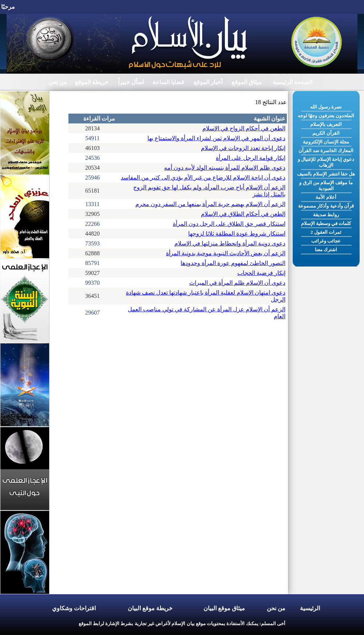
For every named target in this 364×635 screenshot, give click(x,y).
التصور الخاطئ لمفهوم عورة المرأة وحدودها (233, 263)
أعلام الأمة (326, 197)
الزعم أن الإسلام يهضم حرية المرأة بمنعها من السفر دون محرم (210, 204)
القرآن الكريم (326, 133)
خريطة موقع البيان (150, 608)
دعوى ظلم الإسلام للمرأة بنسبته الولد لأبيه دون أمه (225, 168)
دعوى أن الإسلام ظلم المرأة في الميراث (237, 283)
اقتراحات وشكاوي (74, 608)
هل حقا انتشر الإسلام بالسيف (326, 174)
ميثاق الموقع (247, 82)
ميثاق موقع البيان (224, 608)
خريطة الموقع (92, 82)
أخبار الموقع (208, 82)
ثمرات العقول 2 (326, 232)
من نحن (58, 82)
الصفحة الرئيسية (292, 82)
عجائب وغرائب (326, 241)
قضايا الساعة (168, 82)
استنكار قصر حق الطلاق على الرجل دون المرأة (229, 224)
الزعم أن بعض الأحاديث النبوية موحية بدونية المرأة (226, 253)
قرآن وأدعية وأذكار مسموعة (326, 206)
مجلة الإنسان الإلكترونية (326, 142)
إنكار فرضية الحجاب (261, 273)
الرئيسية (310, 608)
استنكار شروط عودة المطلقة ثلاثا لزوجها (237, 234)
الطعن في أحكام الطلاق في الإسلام (243, 214)
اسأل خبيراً (131, 82)
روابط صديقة (326, 215)
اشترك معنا (326, 250)
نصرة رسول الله (326, 107)
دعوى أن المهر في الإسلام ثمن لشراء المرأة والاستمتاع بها (216, 138)
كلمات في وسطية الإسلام (326, 223)
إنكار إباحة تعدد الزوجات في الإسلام (243, 148)
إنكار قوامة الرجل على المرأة (251, 158)
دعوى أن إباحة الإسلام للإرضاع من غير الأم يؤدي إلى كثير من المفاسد (203, 178)
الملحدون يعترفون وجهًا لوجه (326, 116)
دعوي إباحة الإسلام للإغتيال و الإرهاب (326, 162)
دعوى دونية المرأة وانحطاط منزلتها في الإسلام (230, 243)
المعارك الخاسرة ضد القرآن (326, 151)
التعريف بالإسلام (326, 124)
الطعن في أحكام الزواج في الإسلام (244, 128)
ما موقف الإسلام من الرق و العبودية (326, 186)
